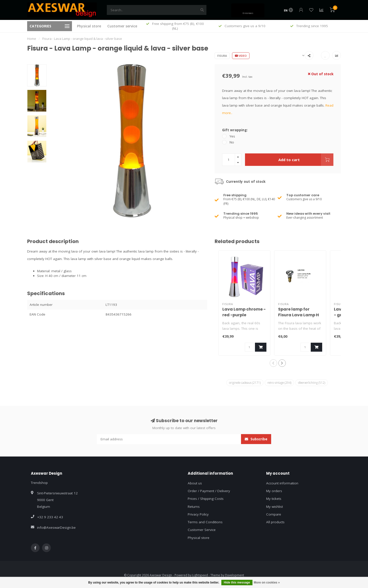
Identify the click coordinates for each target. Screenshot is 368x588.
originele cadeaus (245, 383)
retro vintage (279, 383)
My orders (274, 491)
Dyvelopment (235, 575)
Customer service (122, 26)
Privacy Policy (198, 514)
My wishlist (275, 507)
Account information (282, 483)
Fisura (222, 56)
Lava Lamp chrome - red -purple (244, 312)
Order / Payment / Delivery (209, 491)
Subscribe (256, 439)
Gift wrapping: (235, 130)
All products (275, 522)
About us (195, 483)
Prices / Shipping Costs (206, 499)
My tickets (274, 499)
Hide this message (237, 583)
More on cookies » (267, 583)
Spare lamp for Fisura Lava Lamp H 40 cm (299, 315)
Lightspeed (200, 575)
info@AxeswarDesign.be (56, 527)
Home (32, 39)
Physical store (89, 26)
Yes (232, 136)
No (232, 142)
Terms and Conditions (205, 522)
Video (241, 56)
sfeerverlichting (312, 383)
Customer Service (202, 530)
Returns (194, 507)
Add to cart (306, 160)
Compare (274, 514)
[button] (273, 363)
